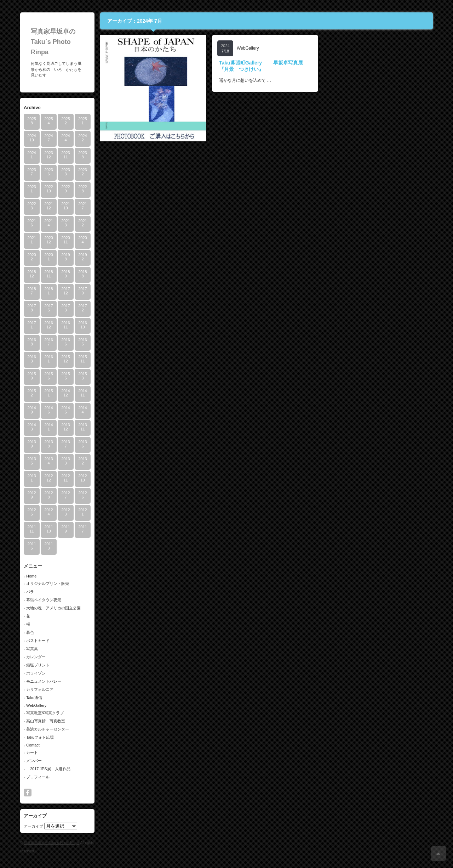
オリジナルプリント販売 (48, 584)
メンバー (34, 761)
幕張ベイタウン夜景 (44, 600)
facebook (28, 793)
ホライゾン (36, 673)
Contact (33, 745)
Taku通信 (34, 698)
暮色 (30, 632)
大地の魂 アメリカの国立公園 (53, 608)
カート (32, 753)
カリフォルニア (40, 689)
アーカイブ (33, 826)
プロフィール (38, 777)
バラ (30, 592)
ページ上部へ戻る (438, 853)
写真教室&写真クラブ (45, 713)
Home (31, 576)
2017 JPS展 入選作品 (48, 769)
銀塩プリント (38, 665)
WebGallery (36, 705)
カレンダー (36, 657)
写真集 (32, 649)
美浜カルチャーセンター (48, 729)
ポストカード (38, 641)
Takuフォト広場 (40, 737)
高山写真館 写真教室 (46, 721)
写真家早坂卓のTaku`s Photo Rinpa (53, 42)
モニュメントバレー (44, 681)
